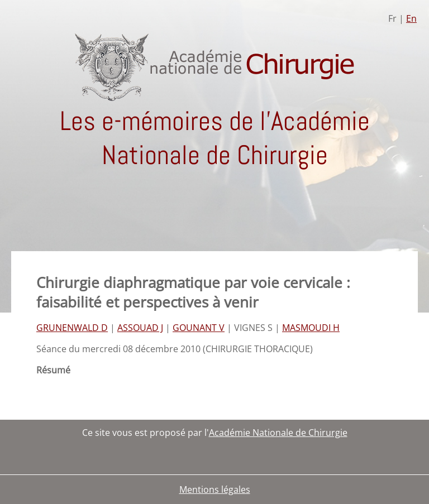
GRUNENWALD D (72, 328)
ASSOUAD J (140, 328)
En (411, 18)
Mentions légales (215, 489)
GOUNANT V (199, 328)
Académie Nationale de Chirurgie (278, 433)
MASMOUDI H (311, 328)
